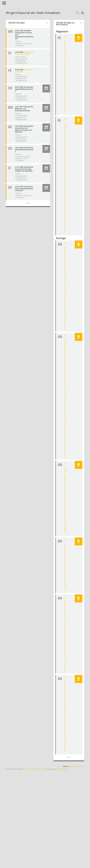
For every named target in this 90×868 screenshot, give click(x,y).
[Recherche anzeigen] (78, 13)
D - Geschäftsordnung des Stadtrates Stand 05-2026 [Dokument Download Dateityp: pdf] (65, 74)
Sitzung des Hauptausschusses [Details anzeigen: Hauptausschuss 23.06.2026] (24, 53)
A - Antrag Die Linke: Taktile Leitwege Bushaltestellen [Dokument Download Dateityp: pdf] (65, 498)
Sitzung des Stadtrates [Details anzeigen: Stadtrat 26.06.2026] (24, 71)
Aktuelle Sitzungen (17, 23)
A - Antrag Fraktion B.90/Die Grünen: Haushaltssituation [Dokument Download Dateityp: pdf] (65, 714)
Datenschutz (39, 769)
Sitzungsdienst (77, 766)
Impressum (29, 769)
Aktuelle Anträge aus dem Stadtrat (65, 24)
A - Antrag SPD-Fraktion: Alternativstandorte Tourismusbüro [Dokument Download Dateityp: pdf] (65, 286)
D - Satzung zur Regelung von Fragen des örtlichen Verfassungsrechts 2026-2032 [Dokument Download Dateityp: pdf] (65, 175)
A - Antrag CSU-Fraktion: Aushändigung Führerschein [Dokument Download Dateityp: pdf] (65, 634)
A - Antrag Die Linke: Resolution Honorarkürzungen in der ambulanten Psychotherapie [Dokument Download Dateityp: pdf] (65, 396)
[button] (46, 88)
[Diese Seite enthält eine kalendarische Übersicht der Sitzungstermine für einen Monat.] (28, 201)
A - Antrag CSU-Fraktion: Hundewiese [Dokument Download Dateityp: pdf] (65, 565)
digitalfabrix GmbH (61, 769)
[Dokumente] (69, 756)
